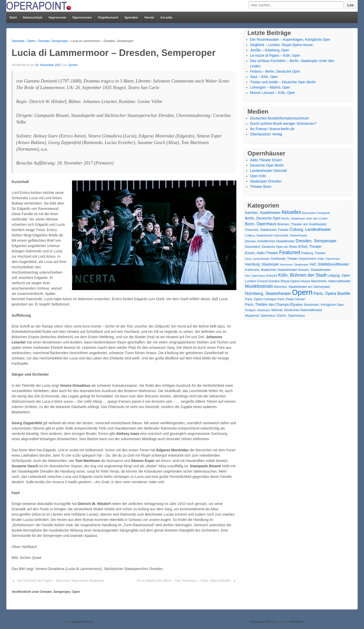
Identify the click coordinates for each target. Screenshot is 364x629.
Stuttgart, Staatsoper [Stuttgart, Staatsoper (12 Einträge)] (258, 310)
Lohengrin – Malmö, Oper (270, 87)
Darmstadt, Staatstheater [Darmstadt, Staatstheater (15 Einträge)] (291, 235)
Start (13, 17)
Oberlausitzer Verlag (266, 134)
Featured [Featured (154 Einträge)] (290, 252)
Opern (31, 41)
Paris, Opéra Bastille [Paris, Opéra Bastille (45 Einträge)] (332, 293)
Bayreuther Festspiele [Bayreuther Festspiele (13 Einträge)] (316, 213)
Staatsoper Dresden (266, 181)
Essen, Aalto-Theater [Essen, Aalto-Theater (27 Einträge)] (261, 253)
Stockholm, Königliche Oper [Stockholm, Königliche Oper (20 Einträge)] (324, 305)
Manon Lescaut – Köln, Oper (272, 93)
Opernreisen (82, 17)
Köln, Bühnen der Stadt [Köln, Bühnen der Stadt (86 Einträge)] (302, 275)
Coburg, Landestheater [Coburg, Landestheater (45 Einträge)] (310, 229)
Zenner (73, 65)
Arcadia (166, 17)
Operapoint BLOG (81, 622)
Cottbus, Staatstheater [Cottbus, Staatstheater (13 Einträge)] (259, 235)
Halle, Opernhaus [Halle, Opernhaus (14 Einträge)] (329, 259)
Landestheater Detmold (268, 171)
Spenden (131, 17)
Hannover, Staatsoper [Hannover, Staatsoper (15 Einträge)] (294, 264)
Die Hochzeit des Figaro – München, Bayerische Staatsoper (61, 581)
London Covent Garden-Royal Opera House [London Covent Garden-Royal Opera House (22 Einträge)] (278, 281)
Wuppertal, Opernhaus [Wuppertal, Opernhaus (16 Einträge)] (260, 316)
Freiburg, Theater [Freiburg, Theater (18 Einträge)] (313, 253)
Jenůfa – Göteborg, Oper (270, 50)
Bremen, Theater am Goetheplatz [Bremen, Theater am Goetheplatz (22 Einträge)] (302, 224)
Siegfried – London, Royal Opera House (281, 45)
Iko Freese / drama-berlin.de (272, 129)
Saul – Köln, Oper (264, 77)
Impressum (57, 17)
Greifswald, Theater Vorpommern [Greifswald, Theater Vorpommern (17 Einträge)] (294, 259)
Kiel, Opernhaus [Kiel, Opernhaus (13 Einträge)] (255, 276)
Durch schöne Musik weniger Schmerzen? (283, 124)
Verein (149, 17)
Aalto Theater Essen (266, 160)
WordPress (297, 622)
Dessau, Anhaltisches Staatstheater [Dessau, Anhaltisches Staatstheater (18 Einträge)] (270, 241)
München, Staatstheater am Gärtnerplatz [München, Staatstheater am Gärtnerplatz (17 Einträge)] (302, 287)
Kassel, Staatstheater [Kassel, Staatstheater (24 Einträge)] (315, 270)
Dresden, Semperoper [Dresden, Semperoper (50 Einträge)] (316, 241)
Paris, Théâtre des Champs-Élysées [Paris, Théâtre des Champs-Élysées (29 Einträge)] (274, 305)
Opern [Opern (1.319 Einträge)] (302, 292)
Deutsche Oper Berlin (267, 165)
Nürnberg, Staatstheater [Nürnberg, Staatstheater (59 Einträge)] (268, 293)
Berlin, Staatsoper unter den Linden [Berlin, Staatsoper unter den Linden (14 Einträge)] (305, 218)
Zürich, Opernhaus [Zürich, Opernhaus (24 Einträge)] (291, 316)
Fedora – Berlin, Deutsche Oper (275, 71)
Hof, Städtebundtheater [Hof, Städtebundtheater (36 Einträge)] (329, 264)
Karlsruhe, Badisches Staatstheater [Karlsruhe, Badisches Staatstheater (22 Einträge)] (271, 270)
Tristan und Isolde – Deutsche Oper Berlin (283, 82)
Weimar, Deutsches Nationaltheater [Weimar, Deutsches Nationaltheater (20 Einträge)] (297, 310)
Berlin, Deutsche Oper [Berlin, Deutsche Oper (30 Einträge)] (263, 218)
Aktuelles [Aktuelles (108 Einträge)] (291, 212)
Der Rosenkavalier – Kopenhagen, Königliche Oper (290, 39)
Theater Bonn (261, 187)
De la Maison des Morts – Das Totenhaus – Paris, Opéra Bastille (184, 581)
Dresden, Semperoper (53, 41)
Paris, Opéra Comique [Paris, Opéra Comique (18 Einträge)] (261, 299)
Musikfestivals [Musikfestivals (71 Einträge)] (259, 286)
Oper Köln (258, 176)
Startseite (18, 41)
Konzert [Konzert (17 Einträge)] (272, 276)
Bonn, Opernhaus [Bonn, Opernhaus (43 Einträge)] (261, 224)
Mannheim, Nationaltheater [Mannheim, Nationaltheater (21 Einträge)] (331, 281)
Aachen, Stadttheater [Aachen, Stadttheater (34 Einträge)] (263, 213)
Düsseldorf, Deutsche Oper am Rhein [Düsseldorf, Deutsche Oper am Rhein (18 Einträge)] (271, 247)
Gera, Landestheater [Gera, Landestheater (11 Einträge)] (257, 259)
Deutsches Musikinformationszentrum (279, 118)
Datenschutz (33, 17)
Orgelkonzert (108, 17)
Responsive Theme (262, 622)
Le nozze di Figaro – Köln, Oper (275, 55)
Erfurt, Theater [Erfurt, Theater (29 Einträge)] (310, 247)
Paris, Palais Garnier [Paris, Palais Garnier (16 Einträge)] (291, 299)
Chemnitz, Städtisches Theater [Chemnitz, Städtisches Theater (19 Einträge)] (267, 230)
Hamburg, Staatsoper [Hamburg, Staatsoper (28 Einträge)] (262, 264)
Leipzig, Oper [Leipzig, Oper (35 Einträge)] (339, 275)
